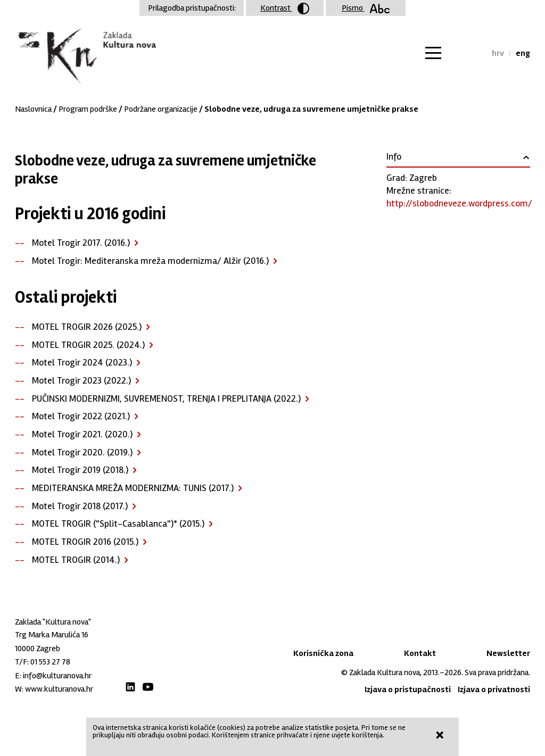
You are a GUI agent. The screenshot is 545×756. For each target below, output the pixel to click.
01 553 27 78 (50, 662)
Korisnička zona (323, 653)
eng (523, 53)
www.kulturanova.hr (59, 689)
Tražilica (474, 53)
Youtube (148, 687)
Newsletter (508, 653)
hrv (498, 53)
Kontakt (420, 653)
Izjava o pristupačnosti (408, 689)
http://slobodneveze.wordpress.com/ (459, 203)
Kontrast (285, 9)
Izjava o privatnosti (494, 689)
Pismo (366, 8)
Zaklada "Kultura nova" (85, 56)
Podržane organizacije (161, 109)
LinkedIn (130, 687)
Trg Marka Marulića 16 (52, 635)
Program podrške (88, 109)
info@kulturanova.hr (57, 676)
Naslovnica (33, 109)
